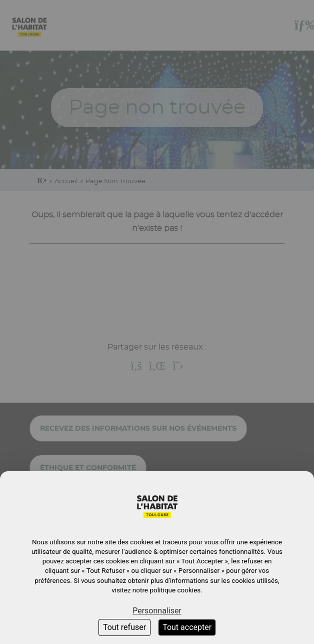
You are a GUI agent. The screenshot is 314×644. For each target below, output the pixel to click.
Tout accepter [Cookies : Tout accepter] (187, 627)
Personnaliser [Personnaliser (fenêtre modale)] (157, 611)
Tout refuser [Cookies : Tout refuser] (124, 627)
